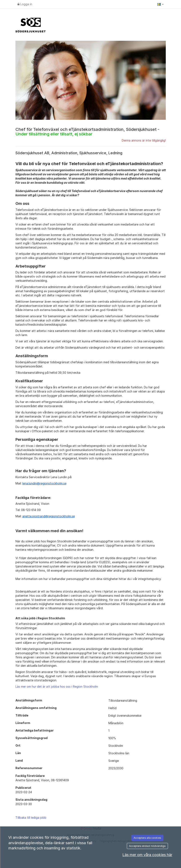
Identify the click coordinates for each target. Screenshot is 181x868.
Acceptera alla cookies (147, 838)
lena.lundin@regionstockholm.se (44, 483)
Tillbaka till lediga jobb (31, 818)
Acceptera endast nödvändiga (147, 846)
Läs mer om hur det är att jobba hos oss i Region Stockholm (57, 686)
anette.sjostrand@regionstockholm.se (49, 516)
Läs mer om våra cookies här (147, 855)
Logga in (25, 4)
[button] (161, 4)
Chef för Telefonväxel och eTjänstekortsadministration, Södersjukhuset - (87, 132)
